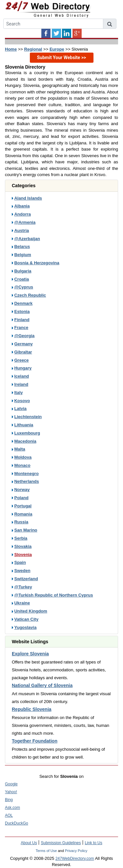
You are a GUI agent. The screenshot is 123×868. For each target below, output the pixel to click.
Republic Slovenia (32, 709)
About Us (29, 843)
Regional (33, 49)
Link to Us (93, 843)
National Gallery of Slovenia (42, 685)
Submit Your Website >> (62, 57)
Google (11, 784)
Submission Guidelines (61, 843)
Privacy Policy (76, 851)
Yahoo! (11, 792)
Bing (9, 800)
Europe (57, 49)
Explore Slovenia (30, 654)
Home (11, 49)
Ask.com (12, 808)
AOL (9, 815)
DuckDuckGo (17, 823)
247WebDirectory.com (75, 859)
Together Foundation (35, 741)
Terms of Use (46, 851)
